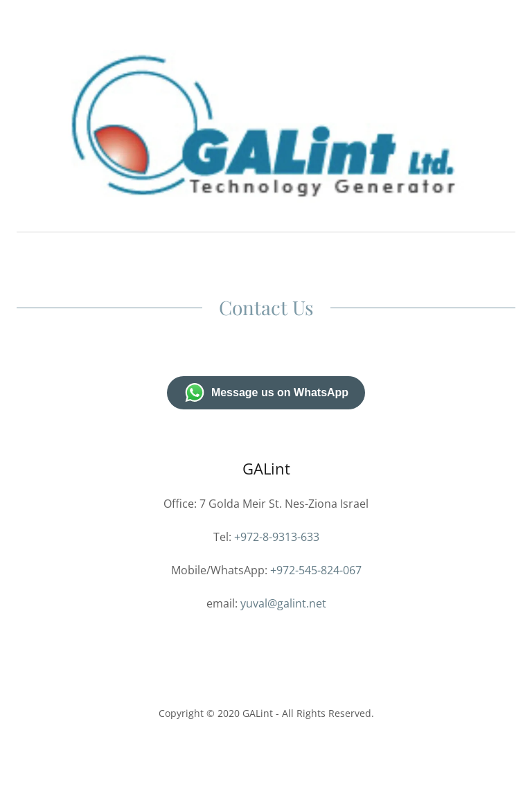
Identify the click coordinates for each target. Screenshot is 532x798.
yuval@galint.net (283, 603)
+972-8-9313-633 (277, 537)
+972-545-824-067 (316, 570)
